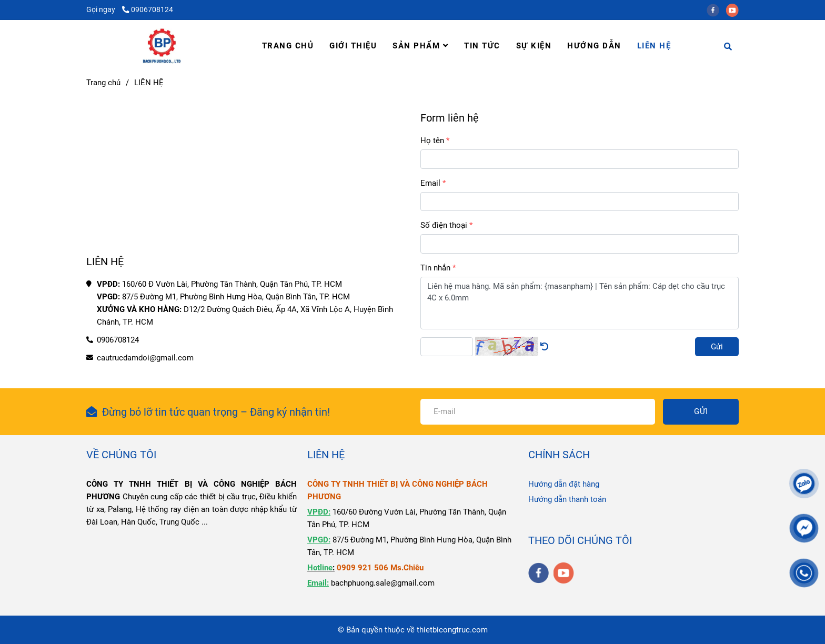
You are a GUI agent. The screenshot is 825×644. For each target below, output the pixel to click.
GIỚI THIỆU (353, 46)
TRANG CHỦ (288, 46)
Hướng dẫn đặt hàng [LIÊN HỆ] (564, 484)
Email (430, 183)
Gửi (717, 347)
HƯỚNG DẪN (594, 46)
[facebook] (716, 9)
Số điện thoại (444, 225)
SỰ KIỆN (534, 46)
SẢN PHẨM (420, 46)
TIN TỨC (482, 46)
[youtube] (735, 9)
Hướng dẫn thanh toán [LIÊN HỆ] (567, 499)
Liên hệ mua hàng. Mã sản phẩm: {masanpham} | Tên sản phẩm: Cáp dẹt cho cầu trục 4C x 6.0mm (580, 303)
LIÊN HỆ (654, 46)
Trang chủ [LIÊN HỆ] (103, 83)
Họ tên (432, 140)
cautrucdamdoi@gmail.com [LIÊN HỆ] (145, 358)
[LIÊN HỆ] (162, 46)
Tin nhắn (435, 268)
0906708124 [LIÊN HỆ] (148, 9)
